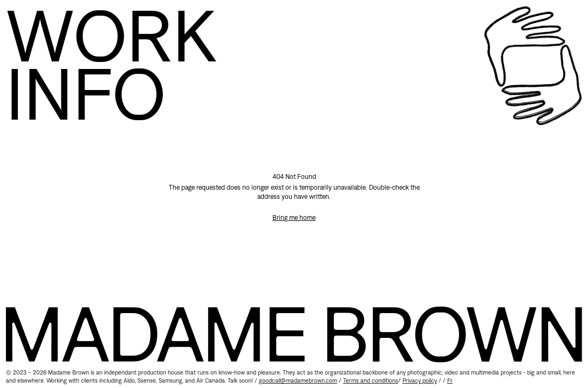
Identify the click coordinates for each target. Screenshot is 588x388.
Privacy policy (420, 380)
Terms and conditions (371, 380)
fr (450, 380)
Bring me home (294, 217)
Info (86, 93)
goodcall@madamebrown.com (298, 380)
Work (111, 35)
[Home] (533, 66)
